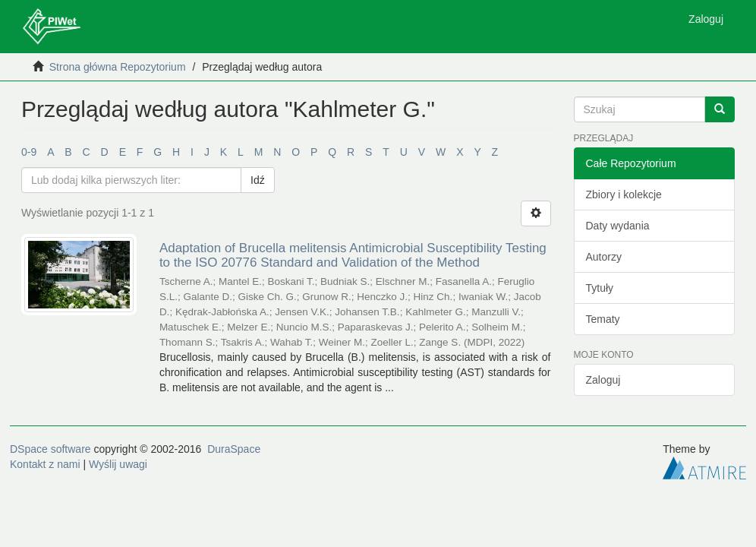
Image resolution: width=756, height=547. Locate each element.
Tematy (603, 319)
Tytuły (600, 288)
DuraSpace (234, 449)
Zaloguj (603, 380)
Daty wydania (618, 226)
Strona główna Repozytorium (118, 67)
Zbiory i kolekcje (624, 194)
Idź (258, 180)
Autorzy (604, 257)
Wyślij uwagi (118, 464)
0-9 (29, 152)
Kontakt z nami (45, 464)
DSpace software (50, 449)
